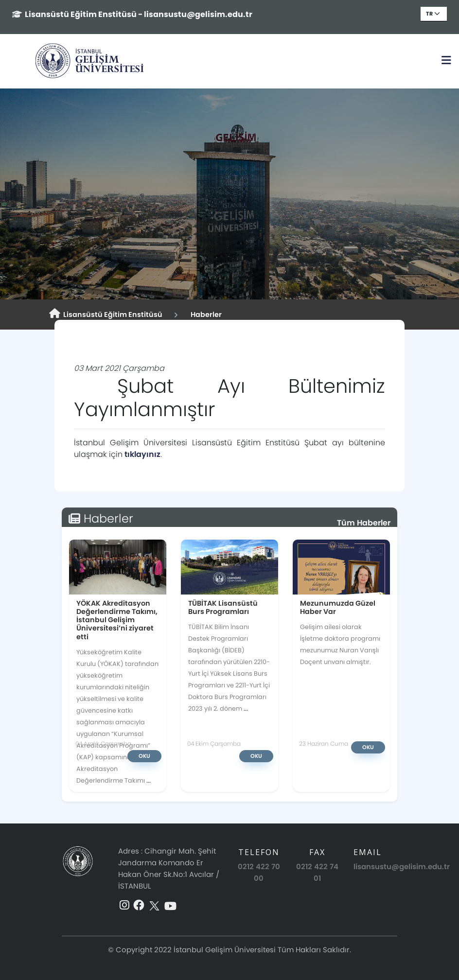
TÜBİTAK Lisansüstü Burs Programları (223, 607)
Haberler (205, 315)
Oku (144, 756)
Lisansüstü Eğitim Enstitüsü (106, 314)
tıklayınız (142, 454)
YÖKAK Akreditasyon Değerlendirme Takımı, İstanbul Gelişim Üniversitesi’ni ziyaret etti (117, 620)
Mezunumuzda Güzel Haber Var (338, 607)
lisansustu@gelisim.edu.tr (402, 866)
